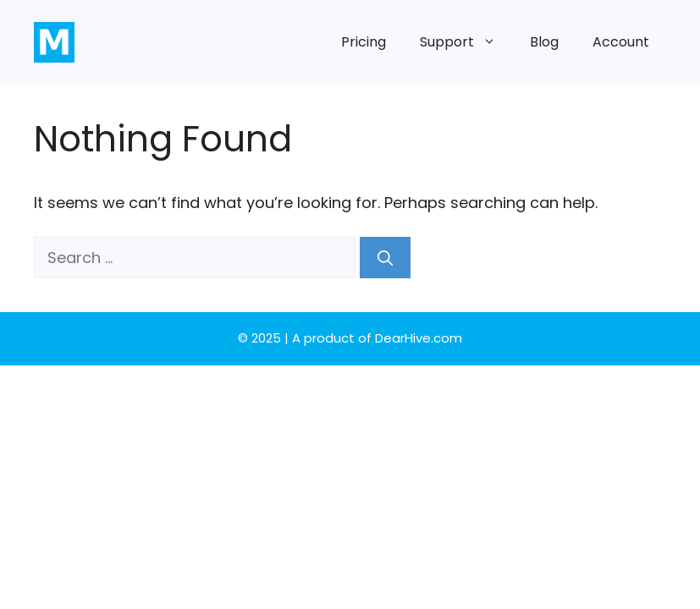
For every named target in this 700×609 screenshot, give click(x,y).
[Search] (385, 258)
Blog (544, 42)
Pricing (364, 42)
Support (466, 42)
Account (621, 42)
